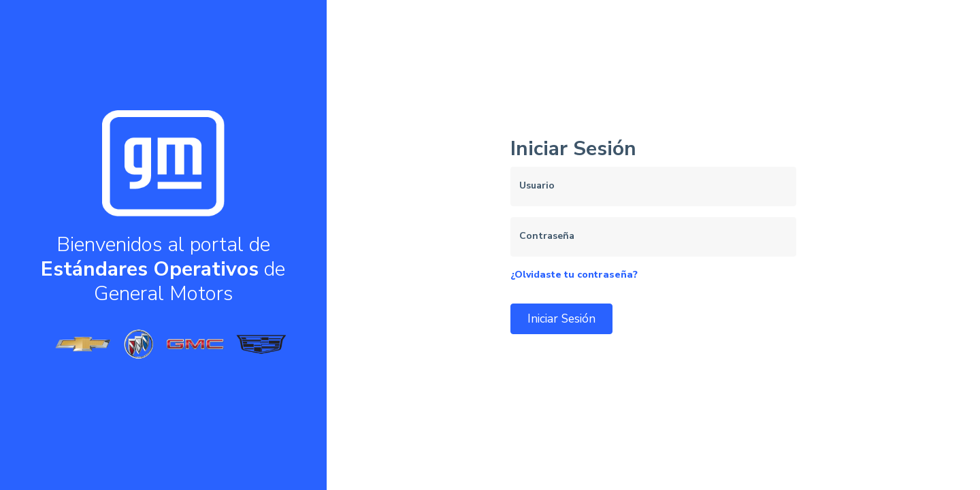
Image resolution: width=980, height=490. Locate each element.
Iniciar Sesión (561, 318)
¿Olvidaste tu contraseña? (574, 275)
